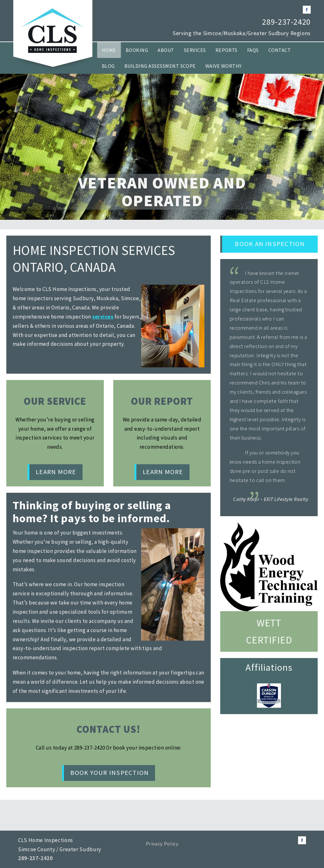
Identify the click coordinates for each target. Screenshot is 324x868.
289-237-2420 (286, 22)
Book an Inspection (270, 244)
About (166, 50)
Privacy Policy (162, 844)
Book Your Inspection (110, 773)
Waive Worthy (224, 66)
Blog (108, 66)
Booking (137, 50)
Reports (227, 50)
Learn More (56, 472)
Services (195, 50)
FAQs (253, 50)
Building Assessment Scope (160, 66)
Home (109, 50)
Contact (280, 50)
